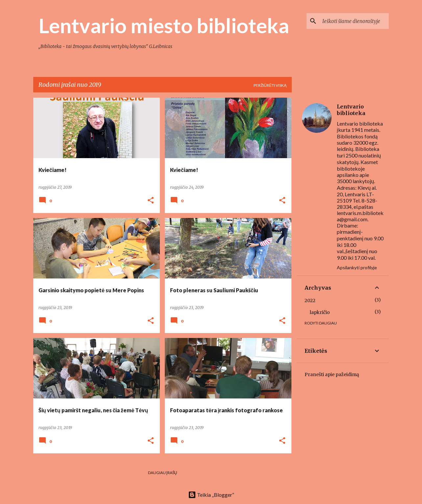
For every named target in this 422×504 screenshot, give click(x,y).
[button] (151, 201)
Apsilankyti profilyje (357, 267)
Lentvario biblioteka (351, 110)
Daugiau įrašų (163, 473)
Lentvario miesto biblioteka (164, 25)
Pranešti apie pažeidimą (332, 374)
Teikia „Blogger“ (211, 495)
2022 (310, 300)
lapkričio (320, 312)
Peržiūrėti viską (270, 85)
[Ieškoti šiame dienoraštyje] (354, 21)
